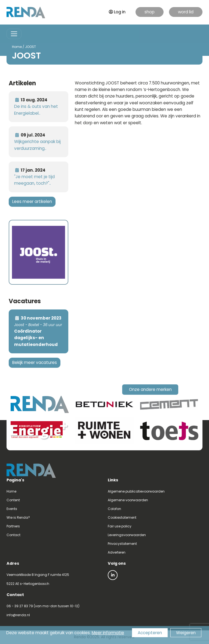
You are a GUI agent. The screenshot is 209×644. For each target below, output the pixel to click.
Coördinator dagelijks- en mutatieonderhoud (36, 338)
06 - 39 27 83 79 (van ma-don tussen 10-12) (43, 606)
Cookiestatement (122, 517)
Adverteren (117, 552)
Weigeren (186, 633)
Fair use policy (120, 526)
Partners (13, 526)
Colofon (114, 509)
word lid (186, 12)
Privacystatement (122, 544)
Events (12, 509)
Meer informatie (108, 633)
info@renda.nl (18, 615)
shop (150, 12)
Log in (117, 12)
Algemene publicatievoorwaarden (136, 491)
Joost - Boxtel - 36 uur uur (38, 325)
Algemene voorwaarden (128, 500)
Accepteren (150, 633)
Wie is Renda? (18, 517)
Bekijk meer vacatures (35, 362)
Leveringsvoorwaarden (127, 535)
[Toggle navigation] (14, 34)
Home (17, 47)
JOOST (30, 47)
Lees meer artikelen (32, 201)
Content (13, 500)
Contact (13, 535)
